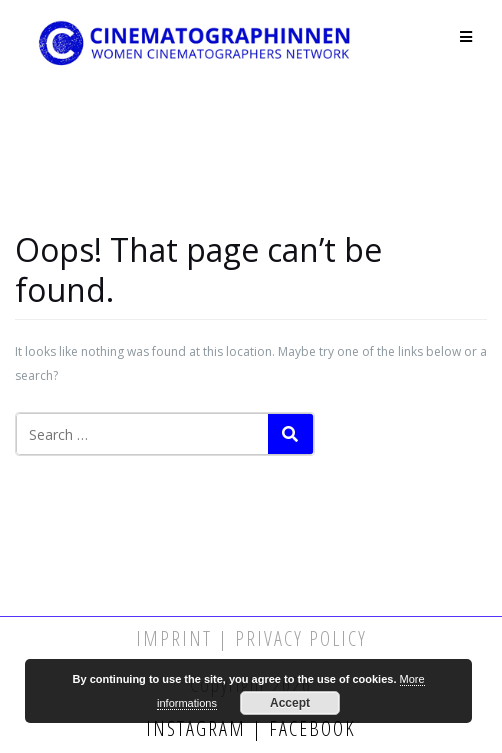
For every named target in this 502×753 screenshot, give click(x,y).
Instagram (199, 728)
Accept (290, 703)
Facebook (309, 728)
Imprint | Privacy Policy (251, 638)
